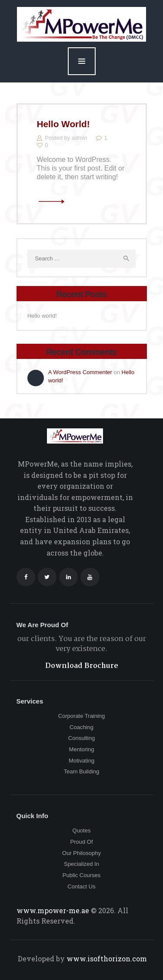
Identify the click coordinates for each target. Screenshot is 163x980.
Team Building (82, 771)
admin (80, 138)
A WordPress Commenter (80, 372)
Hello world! (63, 124)
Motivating (81, 761)
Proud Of (81, 842)
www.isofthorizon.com (106, 959)
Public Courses (81, 875)
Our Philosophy (81, 853)
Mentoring (82, 749)
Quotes (82, 830)
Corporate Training (82, 716)
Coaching (81, 727)
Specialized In (81, 864)
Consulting (81, 738)
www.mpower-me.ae (54, 910)
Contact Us (81, 886)
